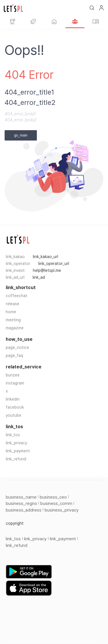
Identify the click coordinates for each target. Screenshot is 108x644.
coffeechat (17, 296)
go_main (21, 135)
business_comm (56, 503)
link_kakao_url (46, 257)
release (13, 304)
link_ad (39, 277)
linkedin (13, 399)
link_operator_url (54, 264)
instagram (15, 383)
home (11, 312)
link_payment (18, 451)
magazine (15, 328)
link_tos (13, 435)
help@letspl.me (47, 270)
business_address (24, 510)
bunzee (13, 375)
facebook (15, 407)
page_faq (14, 355)
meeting (13, 320)
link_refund (16, 459)
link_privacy (16, 443)
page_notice (17, 347)
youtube (14, 415)
